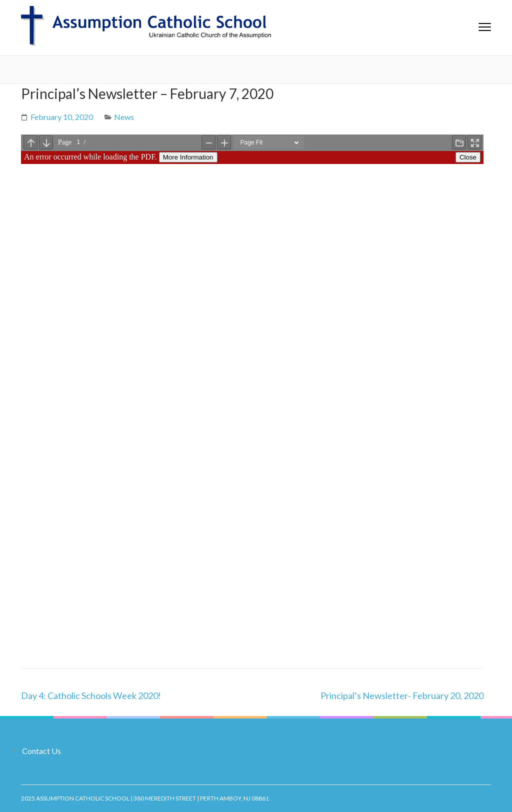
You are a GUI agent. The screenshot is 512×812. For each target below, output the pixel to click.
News (124, 117)
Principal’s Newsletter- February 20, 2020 (402, 695)
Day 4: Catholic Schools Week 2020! (91, 695)
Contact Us (41, 751)
